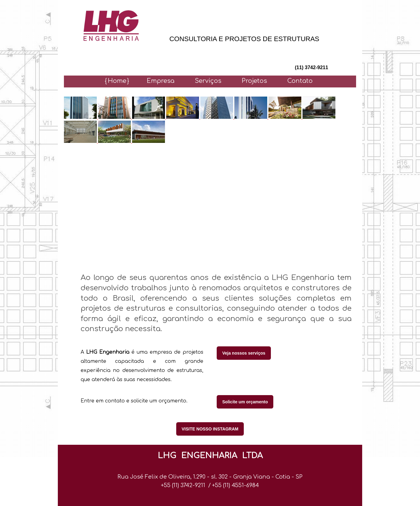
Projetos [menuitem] (254, 81)
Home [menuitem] (117, 81)
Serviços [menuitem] (208, 81)
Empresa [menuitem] (161, 81)
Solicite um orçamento (245, 402)
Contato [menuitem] (300, 81)
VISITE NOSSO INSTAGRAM (210, 429)
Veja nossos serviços (244, 353)
